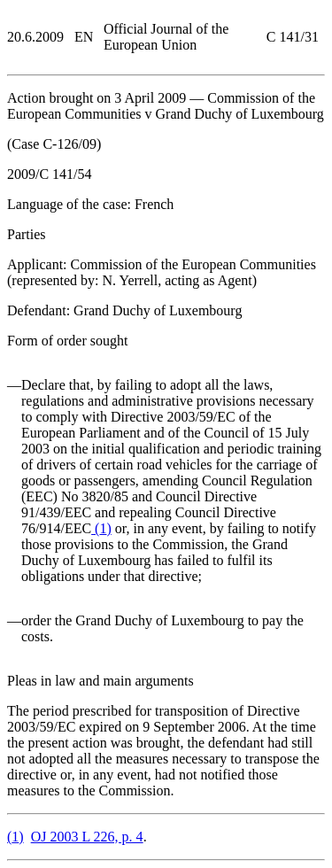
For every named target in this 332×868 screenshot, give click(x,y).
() (101, 528)
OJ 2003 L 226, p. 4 (87, 837)
